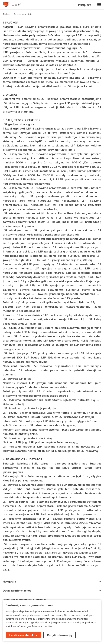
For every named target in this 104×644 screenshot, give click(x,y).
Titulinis (6, 14)
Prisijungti (85, 5)
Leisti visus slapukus (23, 635)
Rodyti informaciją (60, 635)
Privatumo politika (42, 626)
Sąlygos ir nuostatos (23, 14)
